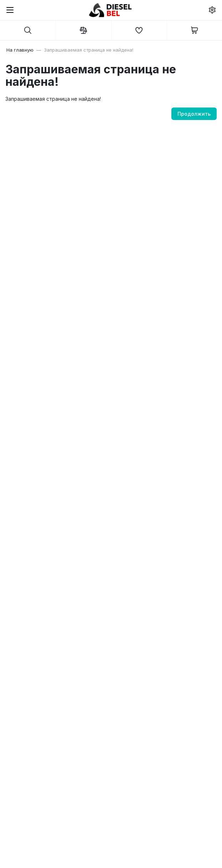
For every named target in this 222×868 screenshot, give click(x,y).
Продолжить (194, 114)
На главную (20, 50)
